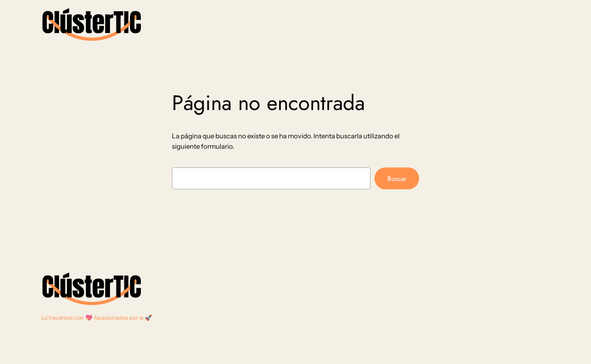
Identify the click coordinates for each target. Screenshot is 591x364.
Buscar (397, 179)
